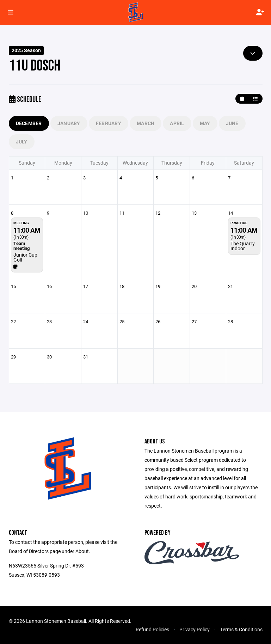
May (205, 123)
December (29, 123)
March (146, 123)
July (22, 142)
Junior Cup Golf (25, 257)
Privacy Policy (195, 629)
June (232, 123)
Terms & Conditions (241, 629)
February (109, 123)
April (177, 123)
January (69, 123)
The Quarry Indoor (243, 246)
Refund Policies (152, 629)
